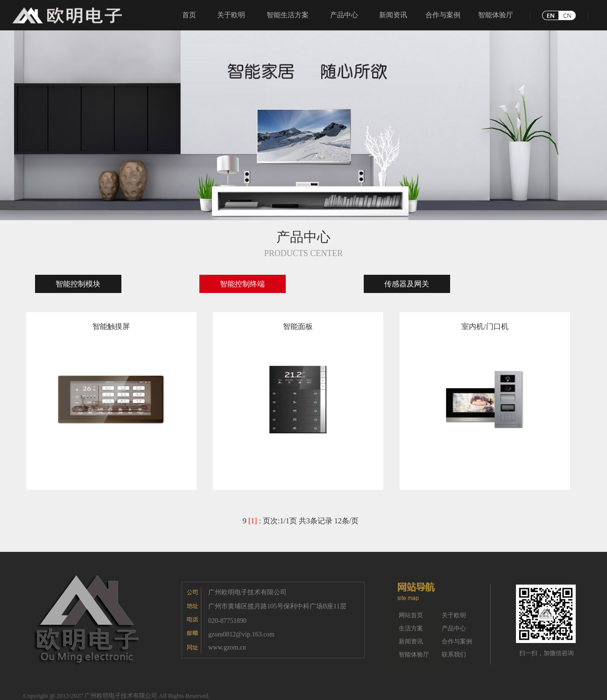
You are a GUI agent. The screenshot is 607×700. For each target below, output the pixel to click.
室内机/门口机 (485, 326)
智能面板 (298, 326)
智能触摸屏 (111, 326)
